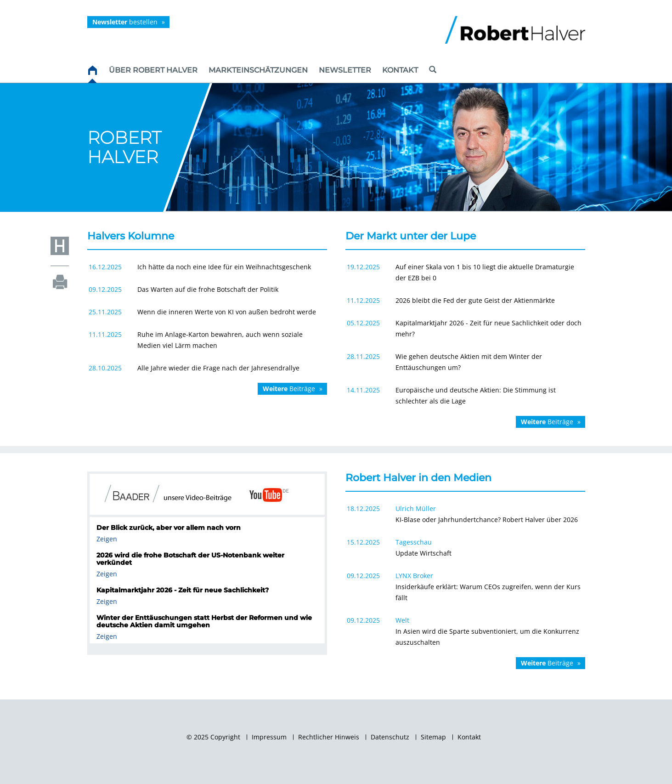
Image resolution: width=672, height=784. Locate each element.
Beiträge (289, 389)
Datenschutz (390, 737)
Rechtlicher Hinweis (329, 737)
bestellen (125, 22)
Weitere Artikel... (465, 675)
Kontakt (469, 737)
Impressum (269, 737)
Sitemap (433, 737)
